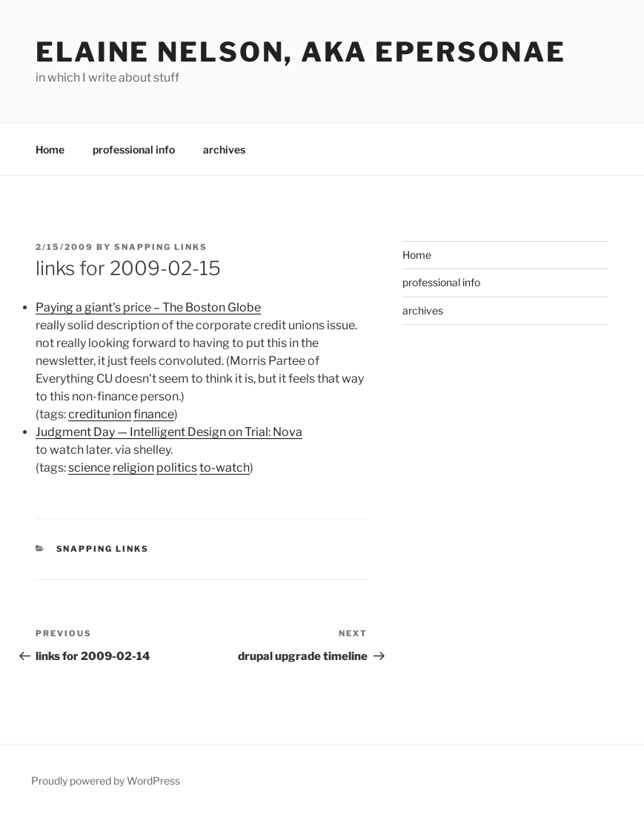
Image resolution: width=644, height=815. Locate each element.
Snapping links (103, 549)
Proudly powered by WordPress (106, 781)
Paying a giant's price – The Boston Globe (148, 307)
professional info (134, 149)
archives (224, 149)
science (89, 468)
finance (154, 414)
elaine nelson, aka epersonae (301, 52)
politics (177, 468)
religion (133, 468)
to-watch (225, 468)
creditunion (100, 414)
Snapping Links (161, 247)
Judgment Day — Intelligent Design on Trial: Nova (169, 432)
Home (50, 149)
